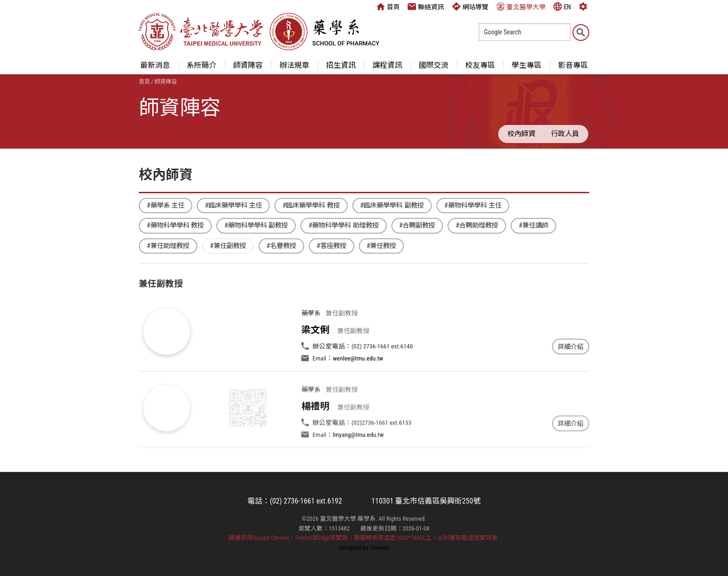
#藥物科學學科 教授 (175, 226)
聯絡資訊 (426, 7)
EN (562, 7)
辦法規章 (294, 65)
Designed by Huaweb (364, 547)
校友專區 (480, 65)
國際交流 (434, 65)
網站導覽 (470, 7)
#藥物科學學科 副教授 (256, 226)
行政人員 (565, 134)
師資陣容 (248, 65)
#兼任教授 (382, 246)
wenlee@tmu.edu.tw (358, 358)
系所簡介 (201, 65)
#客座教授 (331, 246)
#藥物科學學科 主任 (473, 206)
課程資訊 (387, 65)
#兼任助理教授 (168, 246)
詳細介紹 (571, 347)
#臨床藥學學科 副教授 (392, 206)
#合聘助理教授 (477, 226)
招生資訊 (341, 65)
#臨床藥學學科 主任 (233, 206)
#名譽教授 (281, 246)
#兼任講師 (533, 226)
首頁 (388, 7)
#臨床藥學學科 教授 (311, 206)
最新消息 (155, 65)
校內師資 (521, 134)
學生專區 (526, 65)
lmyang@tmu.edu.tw (358, 455)
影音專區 (573, 65)
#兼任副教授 (228, 246)
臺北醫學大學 (521, 7)
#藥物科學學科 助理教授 (343, 226)
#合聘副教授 (417, 226)
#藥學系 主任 (166, 206)
